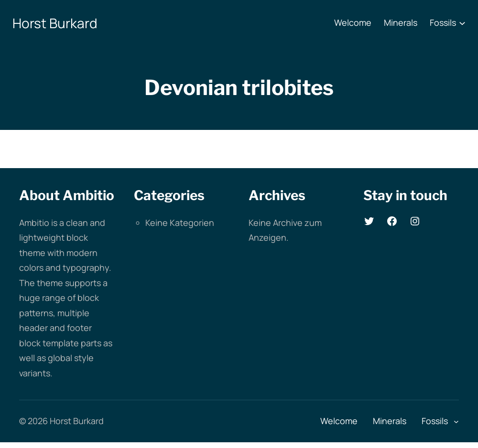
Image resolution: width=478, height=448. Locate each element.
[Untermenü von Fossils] (462, 23)
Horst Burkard (55, 23)
